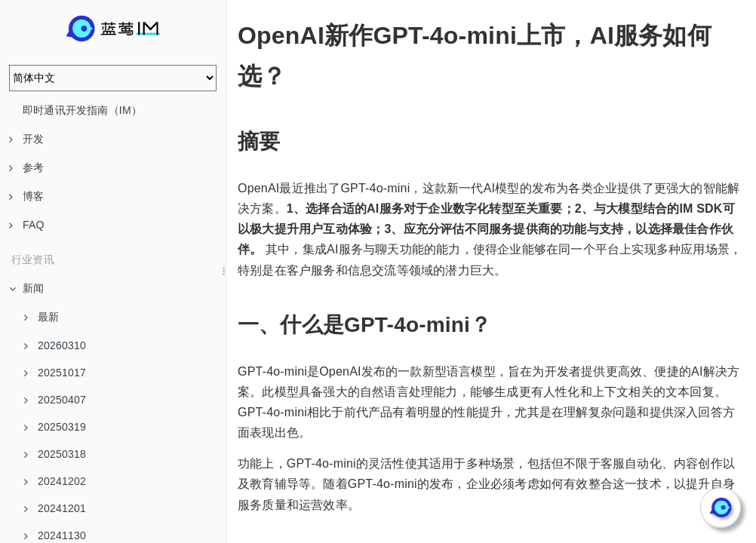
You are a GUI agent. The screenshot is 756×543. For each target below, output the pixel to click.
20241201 (55, 508)
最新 (41, 317)
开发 (26, 139)
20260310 (55, 345)
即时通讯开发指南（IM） (82, 110)
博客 (26, 196)
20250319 (55, 427)
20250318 (55, 454)
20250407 (55, 400)
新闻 (26, 288)
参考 (26, 167)
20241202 (55, 481)
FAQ (27, 225)
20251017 (55, 373)
